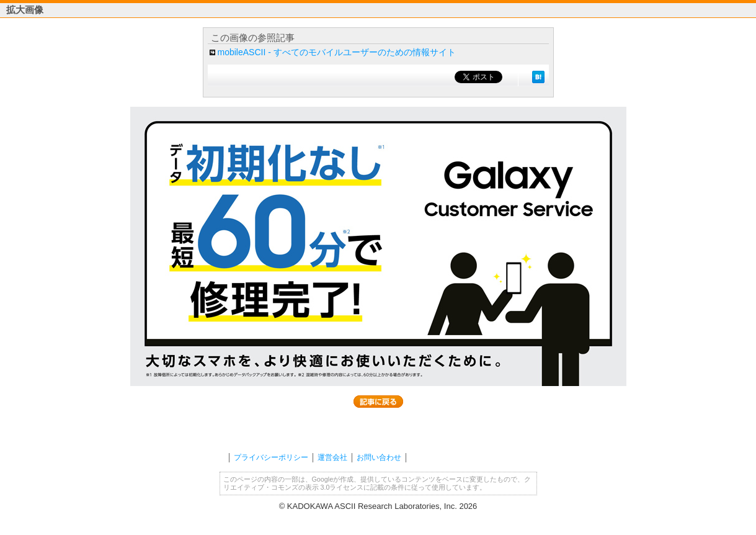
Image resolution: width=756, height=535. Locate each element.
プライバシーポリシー (271, 457)
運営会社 (332, 457)
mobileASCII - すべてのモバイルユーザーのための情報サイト (337, 52)
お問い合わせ (379, 457)
